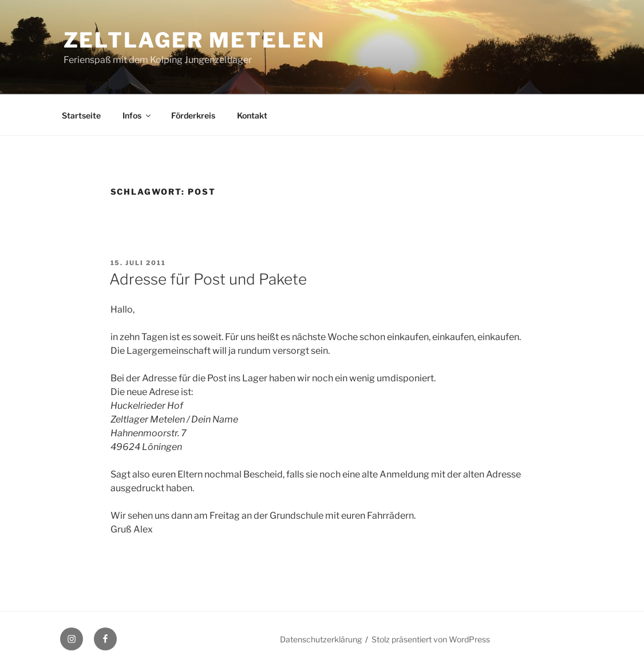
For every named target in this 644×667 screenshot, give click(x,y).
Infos (137, 115)
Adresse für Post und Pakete (208, 279)
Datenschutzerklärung (321, 639)
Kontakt (252, 115)
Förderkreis (193, 115)
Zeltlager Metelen (194, 40)
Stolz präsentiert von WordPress (431, 639)
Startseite (81, 115)
